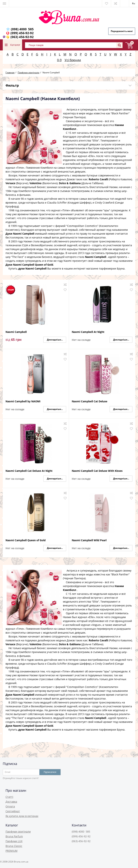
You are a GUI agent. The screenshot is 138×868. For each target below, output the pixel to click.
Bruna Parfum (14, 836)
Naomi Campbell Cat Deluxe (90, 401)
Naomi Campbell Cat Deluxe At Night (29, 471)
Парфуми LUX (14, 841)
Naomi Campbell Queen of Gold (26, 540)
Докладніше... (55, 340)
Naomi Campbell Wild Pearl (89, 540)
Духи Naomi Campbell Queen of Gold (29, 265)
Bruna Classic (14, 846)
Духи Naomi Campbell (20, 234)
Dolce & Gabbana (70, 183)
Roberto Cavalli (98, 179)
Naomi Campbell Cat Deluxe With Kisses (97, 471)
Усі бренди (73, 60)
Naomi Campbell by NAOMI (23, 401)
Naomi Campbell (96, 257)
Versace (10, 183)
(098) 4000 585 (22, 29)
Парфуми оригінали (18, 832)
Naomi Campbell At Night (88, 332)
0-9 (59, 60)
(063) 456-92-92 (22, 37)
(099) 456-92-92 (22, 33)
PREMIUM (11, 851)
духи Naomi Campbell (32, 268)
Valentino (36, 183)
